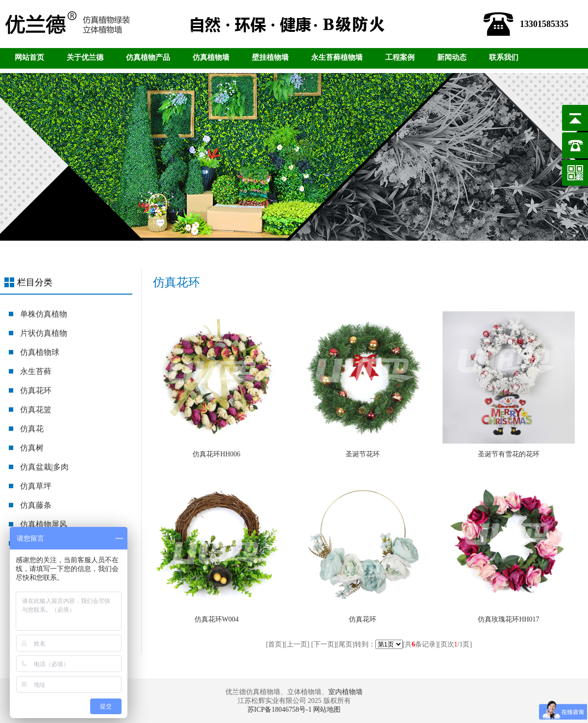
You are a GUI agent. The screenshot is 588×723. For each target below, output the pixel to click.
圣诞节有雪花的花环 (509, 454)
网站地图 (327, 710)
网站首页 (29, 57)
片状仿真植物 (44, 333)
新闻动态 (452, 57)
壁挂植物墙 (270, 57)
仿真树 (32, 448)
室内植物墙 (345, 692)
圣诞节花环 (363, 454)
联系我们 (504, 57)
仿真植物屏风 (44, 524)
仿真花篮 (36, 410)
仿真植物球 (40, 352)
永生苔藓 (36, 371)
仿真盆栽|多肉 (44, 467)
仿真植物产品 (148, 57)
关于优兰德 (85, 57)
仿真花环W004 (217, 619)
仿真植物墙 (211, 57)
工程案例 (400, 57)
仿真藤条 (36, 505)
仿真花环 (36, 390)
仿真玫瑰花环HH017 (508, 619)
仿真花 (32, 429)
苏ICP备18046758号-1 (281, 710)
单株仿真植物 (44, 314)
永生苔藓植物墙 (337, 57)
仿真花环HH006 (216, 454)
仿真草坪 (36, 486)
